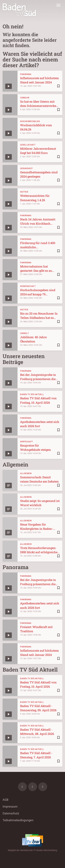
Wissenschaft (28, 286)
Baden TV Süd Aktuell (32, 394)
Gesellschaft (28, 145)
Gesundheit (26, 168)
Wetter (24, 192)
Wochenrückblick (30, 121)
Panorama (26, 74)
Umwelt (24, 333)
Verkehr (25, 98)
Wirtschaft (26, 442)
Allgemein (26, 473)
